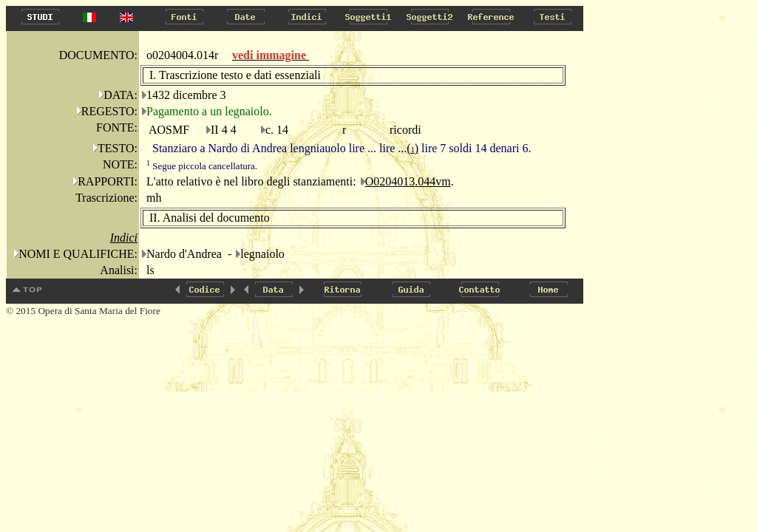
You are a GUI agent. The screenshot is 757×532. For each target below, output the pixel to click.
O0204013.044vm (408, 181)
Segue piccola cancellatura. (202, 166)
